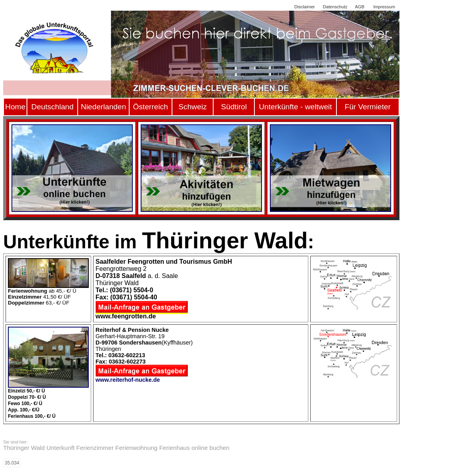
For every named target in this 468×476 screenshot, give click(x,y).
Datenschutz (335, 7)
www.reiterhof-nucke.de (128, 380)
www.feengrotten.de (126, 316)
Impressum (384, 7)
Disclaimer (305, 7)
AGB (360, 7)
